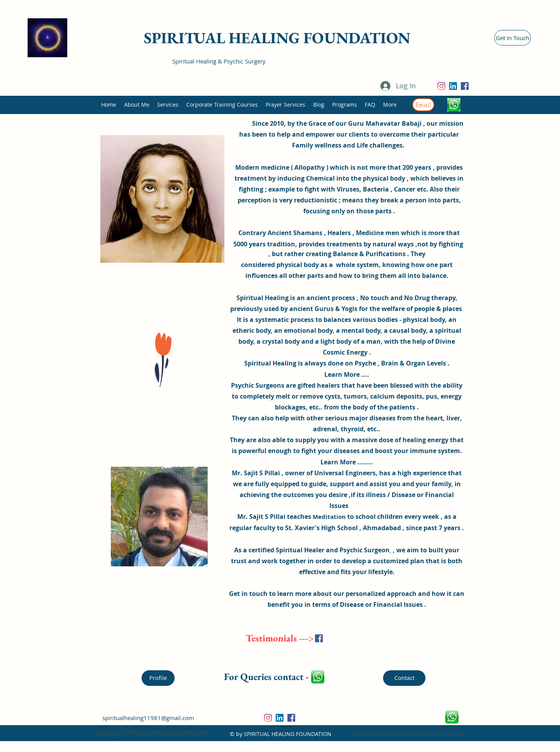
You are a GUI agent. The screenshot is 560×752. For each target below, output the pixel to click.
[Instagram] (441, 86)
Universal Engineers (345, 473)
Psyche (365, 363)
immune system (435, 451)
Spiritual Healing (262, 298)
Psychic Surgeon (365, 550)
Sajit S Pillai (267, 517)
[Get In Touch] (513, 38)
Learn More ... (346, 374)
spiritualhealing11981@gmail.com (148, 718)
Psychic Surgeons (258, 385)
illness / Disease (391, 495)
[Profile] (158, 678)
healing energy (425, 440)
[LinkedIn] (453, 86)
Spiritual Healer (300, 550)
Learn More (338, 462)
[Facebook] (465, 86)
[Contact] (404, 678)
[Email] (423, 105)
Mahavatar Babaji (394, 123)
